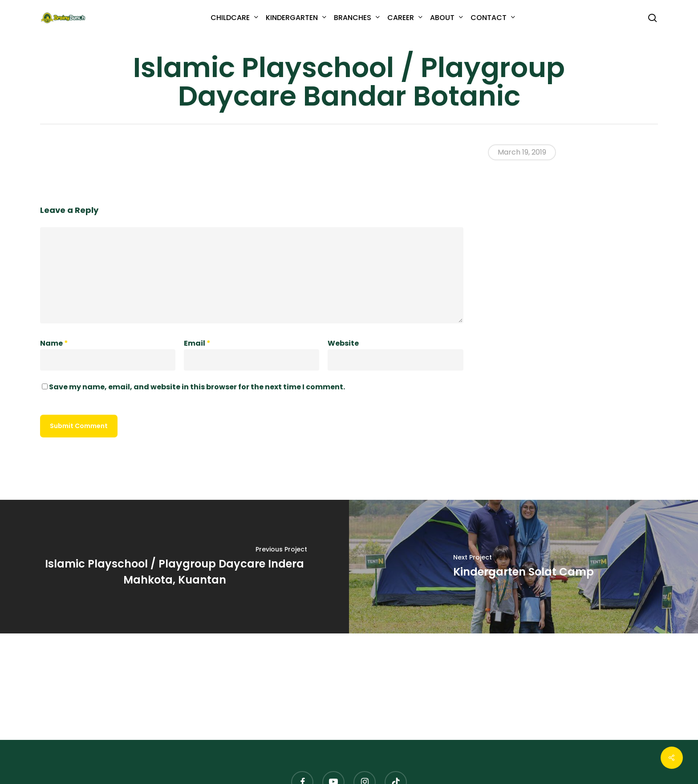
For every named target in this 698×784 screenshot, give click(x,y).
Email (197, 343)
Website (343, 343)
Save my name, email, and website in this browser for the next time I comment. (197, 387)
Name (54, 343)
